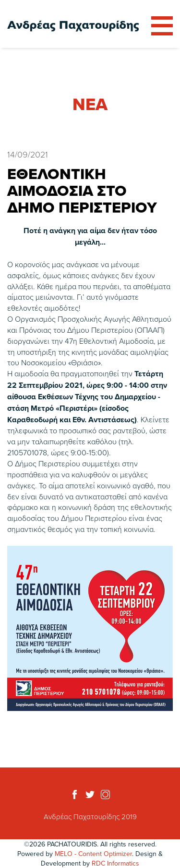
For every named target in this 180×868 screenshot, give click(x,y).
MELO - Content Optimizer (93, 854)
